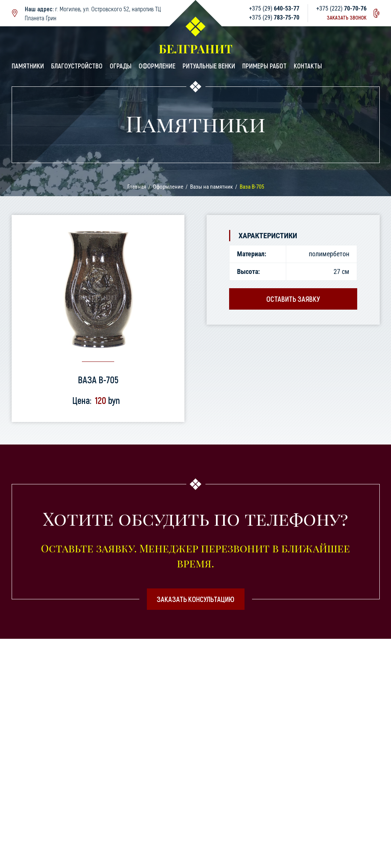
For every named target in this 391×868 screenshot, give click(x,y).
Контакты (308, 66)
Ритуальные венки (209, 66)
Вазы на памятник (211, 187)
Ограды (121, 66)
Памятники (28, 66)
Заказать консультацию (195, 599)
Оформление (157, 66)
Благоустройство (77, 66)
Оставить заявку (293, 299)
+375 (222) (341, 8)
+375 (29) (274, 8)
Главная (137, 187)
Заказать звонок (347, 17)
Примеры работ (264, 66)
